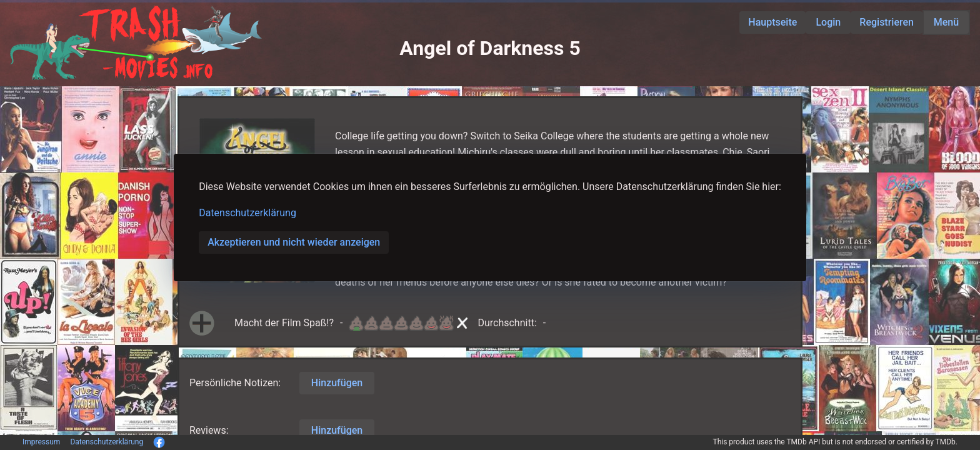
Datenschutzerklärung (247, 213)
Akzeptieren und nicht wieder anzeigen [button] (294, 242)
